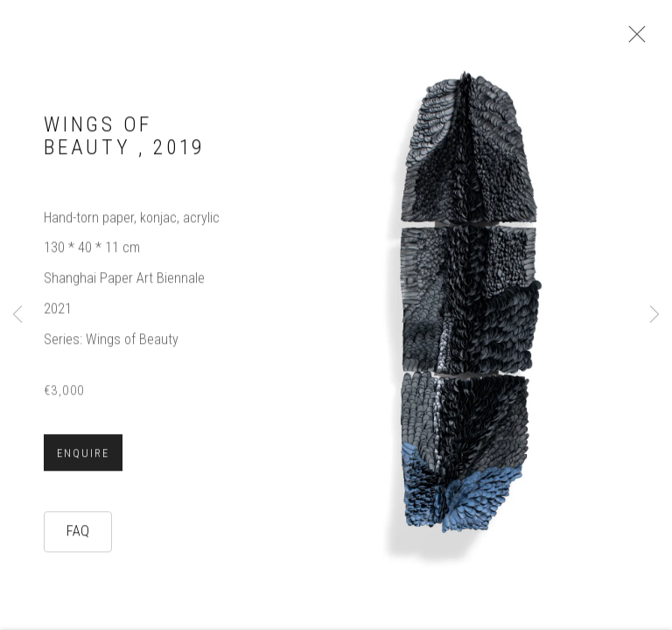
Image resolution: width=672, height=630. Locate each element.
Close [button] (642, 39)
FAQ (78, 541)
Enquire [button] (83, 464)
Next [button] (654, 315)
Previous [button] (17, 315)
